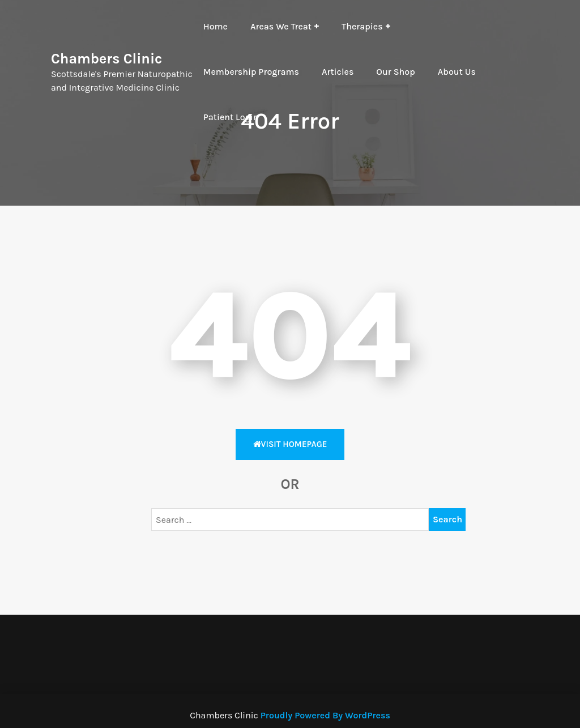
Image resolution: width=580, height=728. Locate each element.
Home (216, 26)
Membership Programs (251, 72)
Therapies (362, 26)
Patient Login (231, 117)
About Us (457, 72)
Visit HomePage (290, 444)
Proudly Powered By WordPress (325, 715)
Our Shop (395, 72)
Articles (338, 72)
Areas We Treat (281, 26)
